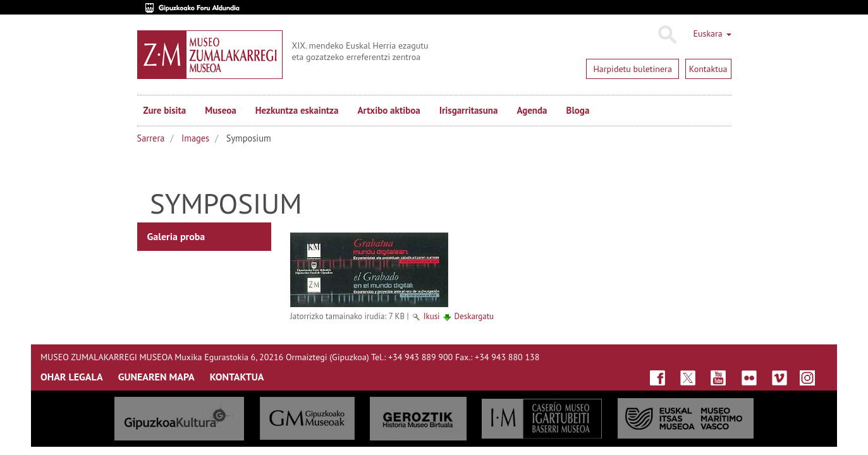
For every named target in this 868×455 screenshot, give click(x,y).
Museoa (220, 110)
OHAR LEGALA (72, 377)
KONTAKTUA (237, 377)
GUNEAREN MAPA (156, 377)
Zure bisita (165, 110)
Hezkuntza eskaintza (297, 110)
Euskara (712, 33)
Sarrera (151, 138)
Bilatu (667, 35)
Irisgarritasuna (469, 110)
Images (195, 138)
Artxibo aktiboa (388, 110)
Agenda (532, 110)
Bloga (578, 110)
